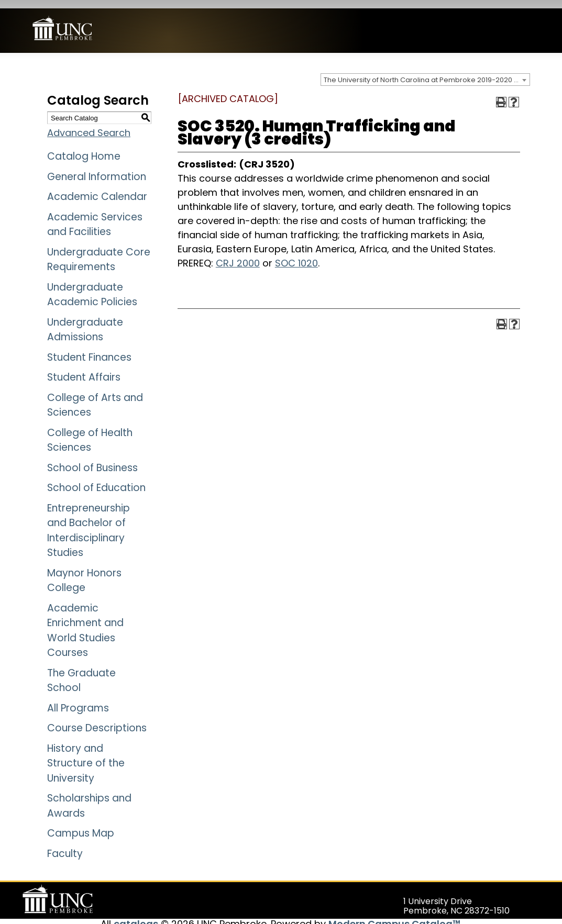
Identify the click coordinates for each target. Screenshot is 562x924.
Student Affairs (84, 369)
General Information (97, 168)
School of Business (92, 459)
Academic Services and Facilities (95, 216)
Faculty (65, 845)
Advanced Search (89, 124)
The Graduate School (81, 672)
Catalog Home (84, 148)
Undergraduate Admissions (85, 321)
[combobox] (425, 71)
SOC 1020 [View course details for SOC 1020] (296, 254)
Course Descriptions (97, 720)
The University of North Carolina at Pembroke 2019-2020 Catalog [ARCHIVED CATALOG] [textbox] (427, 71)
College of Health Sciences (90, 431)
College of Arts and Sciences (95, 396)
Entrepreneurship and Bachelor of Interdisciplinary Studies (89, 522)
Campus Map (81, 825)
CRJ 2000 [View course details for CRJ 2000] (238, 254)
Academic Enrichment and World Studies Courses (85, 622)
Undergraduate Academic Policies (92, 286)
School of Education (96, 479)
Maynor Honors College (84, 572)
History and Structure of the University (86, 754)
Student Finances (89, 348)
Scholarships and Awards (89, 797)
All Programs (78, 699)
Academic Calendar (97, 188)
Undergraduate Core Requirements (99, 251)
